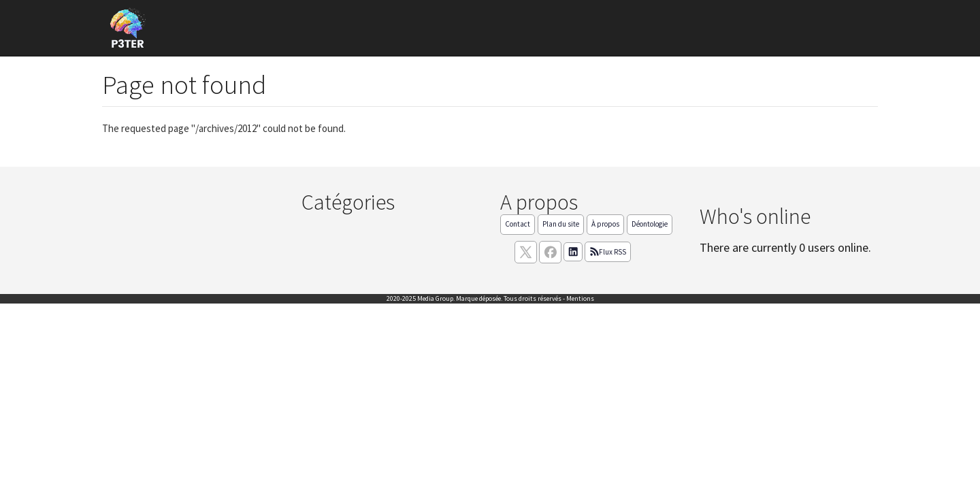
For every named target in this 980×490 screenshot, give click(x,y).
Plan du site (561, 224)
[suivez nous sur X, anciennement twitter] (526, 252)
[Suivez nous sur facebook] (550, 252)
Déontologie (650, 224)
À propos (605, 224)
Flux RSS (608, 252)
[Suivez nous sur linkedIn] (573, 252)
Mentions (580, 298)
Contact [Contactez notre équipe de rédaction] (518, 224)
